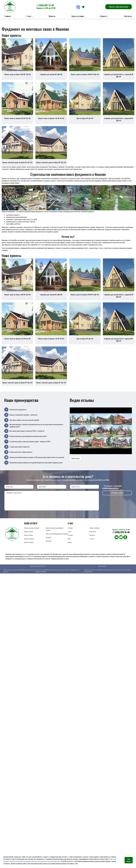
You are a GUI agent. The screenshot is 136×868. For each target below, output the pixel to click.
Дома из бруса (29, 536)
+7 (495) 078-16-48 (121, 537)
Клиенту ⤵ (104, 16)
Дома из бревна (29, 544)
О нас (69, 536)
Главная (7, 16)
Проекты (52, 16)
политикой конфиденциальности (112, 492)
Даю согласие (129, 860)
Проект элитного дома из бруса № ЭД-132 (51, 165)
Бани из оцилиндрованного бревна (57, 539)
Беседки (49, 542)
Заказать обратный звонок (119, 7)
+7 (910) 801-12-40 (46, 7)
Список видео (75, 463)
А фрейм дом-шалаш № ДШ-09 (51, 75)
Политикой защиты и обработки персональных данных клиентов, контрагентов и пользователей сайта (60, 860)
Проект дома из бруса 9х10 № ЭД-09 (17, 75)
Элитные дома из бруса (32, 533)
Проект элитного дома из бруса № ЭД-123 (17, 165)
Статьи (92, 544)
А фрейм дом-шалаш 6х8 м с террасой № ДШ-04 (119, 76)
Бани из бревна (29, 547)
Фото (69, 544)
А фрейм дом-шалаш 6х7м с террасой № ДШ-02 (119, 121)
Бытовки (49, 546)
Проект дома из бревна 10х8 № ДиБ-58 (85, 75)
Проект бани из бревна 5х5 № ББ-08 (17, 120)
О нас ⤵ (29, 16)
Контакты (128, 16)
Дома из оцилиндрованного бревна (55, 534)
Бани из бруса (28, 540)
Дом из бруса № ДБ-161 (85, 120)
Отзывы (70, 540)
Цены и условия (78, 16)
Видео (70, 547)
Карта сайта (102, 571)
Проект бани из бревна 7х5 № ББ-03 (51, 120)
